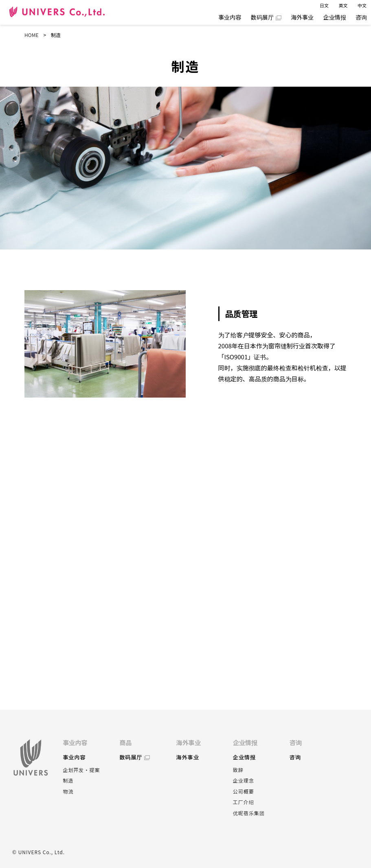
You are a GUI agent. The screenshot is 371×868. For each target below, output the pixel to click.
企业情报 (335, 17)
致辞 (238, 770)
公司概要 (244, 791)
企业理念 (244, 780)
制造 (68, 780)
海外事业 (302, 17)
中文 (362, 5)
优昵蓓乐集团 (249, 813)
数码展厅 (262, 17)
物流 (68, 791)
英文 (343, 5)
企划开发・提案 (81, 770)
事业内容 (230, 17)
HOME (31, 35)
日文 (324, 5)
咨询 (361, 17)
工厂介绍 (244, 802)
